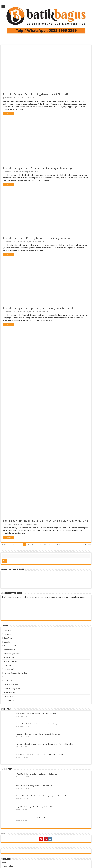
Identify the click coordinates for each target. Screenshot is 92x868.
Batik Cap (8, 634)
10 (40, 545)
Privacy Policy (7, 866)
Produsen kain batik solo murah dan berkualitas (33, 818)
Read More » (8, 114)
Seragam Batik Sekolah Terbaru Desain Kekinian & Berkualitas (38, 734)
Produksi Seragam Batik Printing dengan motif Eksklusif (35, 94)
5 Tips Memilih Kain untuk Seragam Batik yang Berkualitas (36, 774)
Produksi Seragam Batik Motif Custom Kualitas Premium (36, 714)
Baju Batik (8, 630)
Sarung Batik (9, 696)
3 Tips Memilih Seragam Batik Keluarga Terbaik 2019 (34, 807)
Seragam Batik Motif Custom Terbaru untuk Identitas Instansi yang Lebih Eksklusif (45, 744)
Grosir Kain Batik (10, 650)
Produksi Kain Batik (11, 685)
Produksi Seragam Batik (23, 98)
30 (49, 545)
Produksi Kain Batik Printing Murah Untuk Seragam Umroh (37, 238)
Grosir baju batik (10, 646)
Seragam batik (40, 312)
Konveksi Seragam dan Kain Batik (30, 242)
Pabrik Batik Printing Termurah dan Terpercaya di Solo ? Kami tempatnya (45, 521)
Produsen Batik (10, 692)
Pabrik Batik (29, 524)
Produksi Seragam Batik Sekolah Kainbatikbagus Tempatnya (38, 168)
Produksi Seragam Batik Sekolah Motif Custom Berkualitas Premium (40, 754)
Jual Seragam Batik (11, 661)
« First (4, 545)
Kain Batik (8, 665)
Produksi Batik (9, 681)
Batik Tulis (8, 642)
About (4, 863)
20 (45, 545)
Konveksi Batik (9, 669)
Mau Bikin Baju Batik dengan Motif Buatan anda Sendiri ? (36, 786)
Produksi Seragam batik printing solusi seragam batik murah (38, 308)
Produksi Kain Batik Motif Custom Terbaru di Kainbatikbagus (37, 724)
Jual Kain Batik (9, 657)
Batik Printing (20, 524)
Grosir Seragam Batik (12, 654)
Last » (59, 545)
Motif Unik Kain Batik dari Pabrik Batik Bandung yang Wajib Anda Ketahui (42, 796)
